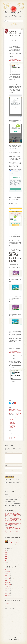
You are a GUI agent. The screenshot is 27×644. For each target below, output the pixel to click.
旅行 (6, 555)
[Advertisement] (13, 621)
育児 (6, 560)
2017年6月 (8, 592)
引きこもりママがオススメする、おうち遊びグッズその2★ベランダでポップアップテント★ (13, 514)
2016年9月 (8, 596)
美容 (6, 558)
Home (11, 637)
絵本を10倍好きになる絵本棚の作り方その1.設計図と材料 (18, 412)
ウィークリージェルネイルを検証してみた (19, 435)
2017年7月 (8, 590)
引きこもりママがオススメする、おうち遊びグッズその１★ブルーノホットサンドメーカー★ (13, 519)
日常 (6, 556)
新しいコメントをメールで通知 (13, 480)
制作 (6, 553)
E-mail (6, 471)
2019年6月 (8, 571)
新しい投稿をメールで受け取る (13, 482)
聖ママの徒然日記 (13, 14)
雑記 (11, 439)
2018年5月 (8, 579)
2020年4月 (8, 569)
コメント (7, 453)
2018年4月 (8, 581)
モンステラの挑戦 (13, 434)
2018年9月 (8, 573)
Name (6, 466)
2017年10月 (8, 584)
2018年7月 (8, 575)
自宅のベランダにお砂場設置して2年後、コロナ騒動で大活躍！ (13, 524)
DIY (6, 551)
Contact (7, 603)
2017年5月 (8, 594)
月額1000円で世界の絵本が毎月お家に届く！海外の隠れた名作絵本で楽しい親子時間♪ (12, 424)
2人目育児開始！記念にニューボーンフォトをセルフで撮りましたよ (13, 528)
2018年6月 (8, 577)
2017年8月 (8, 588)
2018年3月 (8, 583)
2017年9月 (8, 586)
